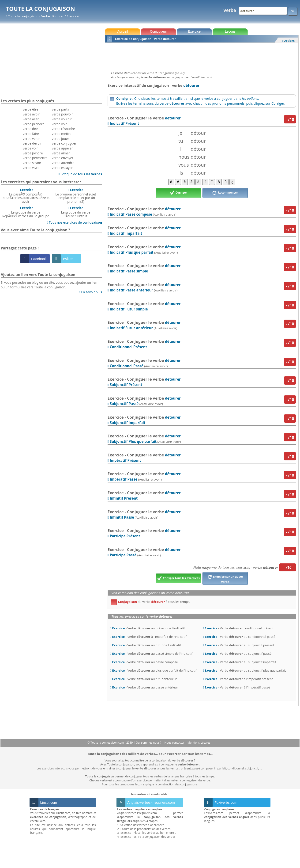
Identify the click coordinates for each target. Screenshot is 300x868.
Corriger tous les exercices (178, 578)
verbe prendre (34, 124)
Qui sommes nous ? (149, 743)
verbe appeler (62, 148)
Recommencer (225, 193)
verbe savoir (32, 163)
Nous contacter (175, 743)
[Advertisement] (202, 56)
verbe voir (30, 148)
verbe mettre (62, 134)
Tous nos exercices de (75, 222)
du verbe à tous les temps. (150, 602)
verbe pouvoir (62, 114)
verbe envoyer (63, 158)
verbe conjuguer (64, 143)
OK (292, 11)
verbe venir (31, 139)
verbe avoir (31, 114)
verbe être (30, 109)
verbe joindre (33, 153)
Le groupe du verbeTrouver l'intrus (76, 212)
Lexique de (80, 174)
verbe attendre (63, 163)
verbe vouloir (62, 119)
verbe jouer (60, 139)
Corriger (178, 193)
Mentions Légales (199, 743)
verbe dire (30, 129)
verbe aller (31, 119)
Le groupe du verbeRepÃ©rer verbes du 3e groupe (26, 212)
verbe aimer (61, 153)
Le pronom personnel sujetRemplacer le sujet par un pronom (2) (76, 196)
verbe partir (61, 109)
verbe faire (31, 134)
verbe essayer (62, 168)
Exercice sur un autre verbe (225, 579)
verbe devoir (32, 143)
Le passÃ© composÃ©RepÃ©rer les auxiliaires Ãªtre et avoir (26, 196)
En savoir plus (91, 292)
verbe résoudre (63, 129)
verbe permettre (35, 158)
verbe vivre (31, 168)
